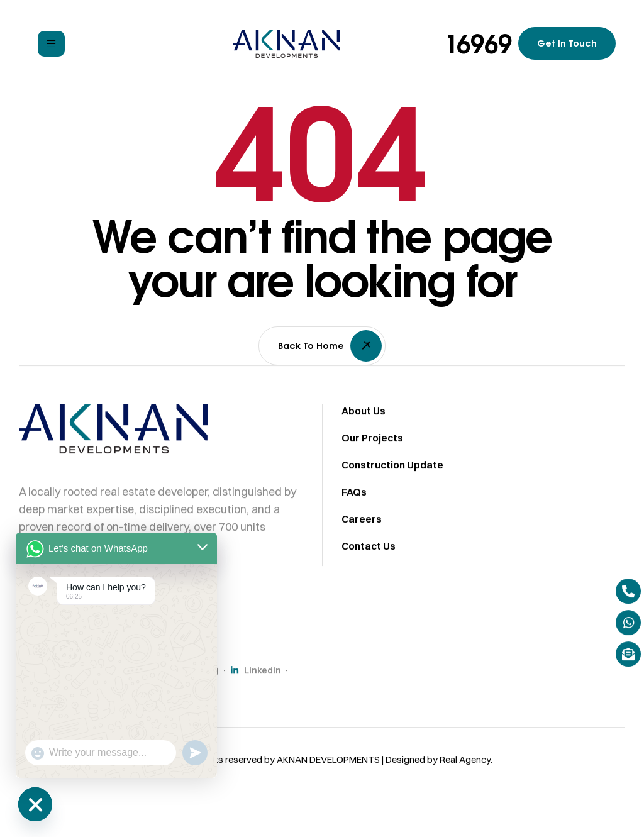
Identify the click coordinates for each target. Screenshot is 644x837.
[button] (478, 44)
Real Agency (465, 769)
